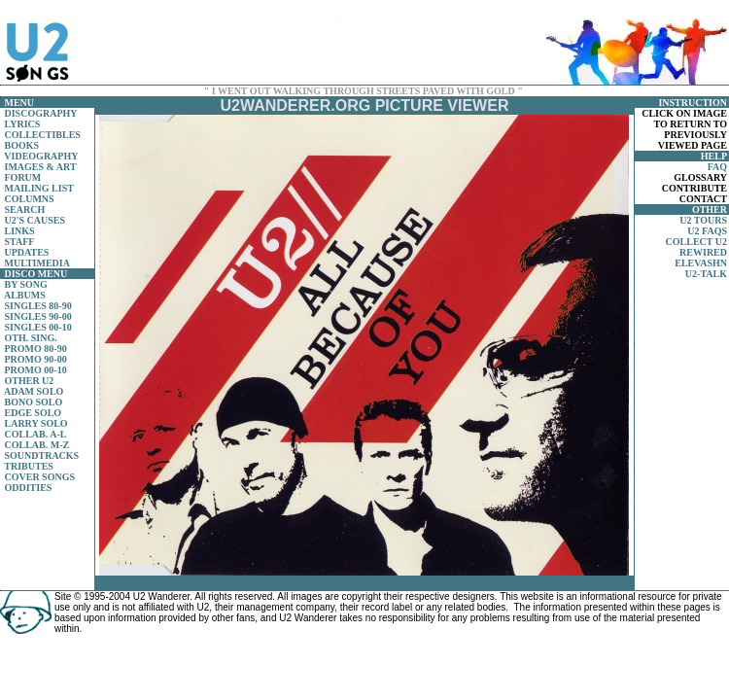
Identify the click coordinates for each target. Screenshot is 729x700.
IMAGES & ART (41, 167)
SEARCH (25, 210)
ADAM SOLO (34, 391)
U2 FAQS (707, 231)
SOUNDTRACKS (42, 455)
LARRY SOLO (36, 423)
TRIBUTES (29, 466)
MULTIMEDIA (37, 263)
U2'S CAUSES (35, 220)
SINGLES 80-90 (38, 306)
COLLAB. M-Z (37, 445)
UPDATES (27, 252)
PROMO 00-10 (36, 370)
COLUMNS (30, 199)
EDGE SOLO (34, 413)
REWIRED (703, 252)
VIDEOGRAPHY (41, 156)
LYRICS (23, 124)
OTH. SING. (31, 338)
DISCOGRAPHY (41, 113)
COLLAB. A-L (36, 434)
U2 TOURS (703, 220)
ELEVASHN (701, 263)
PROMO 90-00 (36, 359)
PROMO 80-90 (36, 349)
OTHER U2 (30, 381)
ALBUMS (25, 295)
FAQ (717, 167)
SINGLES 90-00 (38, 316)
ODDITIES (29, 488)
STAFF (20, 242)
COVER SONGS (40, 477)
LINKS (20, 231)
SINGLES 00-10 (38, 327)
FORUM (23, 177)
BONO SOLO (34, 402)
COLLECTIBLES (43, 135)
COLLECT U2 (696, 242)
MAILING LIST (39, 188)
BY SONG (26, 284)
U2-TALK (706, 274)
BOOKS (22, 145)
